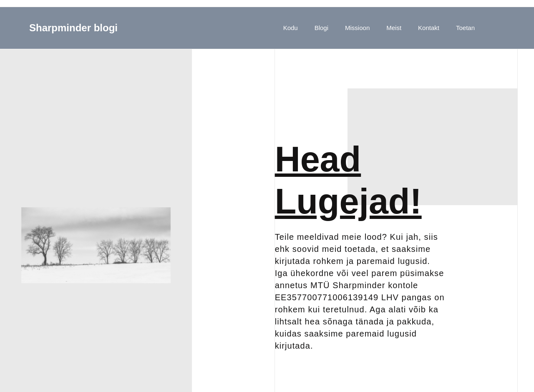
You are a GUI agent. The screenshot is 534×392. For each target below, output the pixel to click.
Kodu (291, 28)
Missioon (357, 28)
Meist (394, 28)
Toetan (465, 28)
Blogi (321, 28)
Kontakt (429, 28)
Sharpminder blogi (73, 28)
